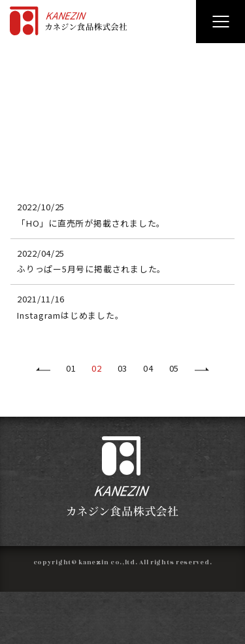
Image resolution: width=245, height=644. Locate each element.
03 (122, 368)
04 (148, 368)
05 (174, 368)
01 (71, 368)
